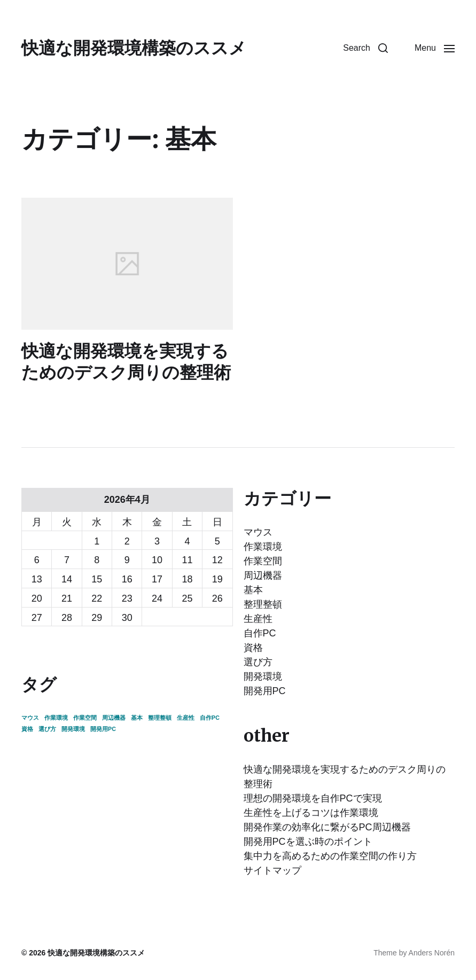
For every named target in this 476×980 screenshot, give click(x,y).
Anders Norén (432, 953)
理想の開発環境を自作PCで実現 (313, 798)
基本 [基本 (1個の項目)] (137, 718)
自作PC (260, 633)
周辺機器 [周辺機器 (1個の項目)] (114, 718)
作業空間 (263, 561)
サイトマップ (272, 870)
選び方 (258, 662)
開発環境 (263, 676)
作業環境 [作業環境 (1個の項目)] (56, 718)
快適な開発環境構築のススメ (134, 48)
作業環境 (263, 547)
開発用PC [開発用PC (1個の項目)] (103, 729)
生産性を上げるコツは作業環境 (311, 813)
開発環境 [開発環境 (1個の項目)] (73, 729)
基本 (253, 590)
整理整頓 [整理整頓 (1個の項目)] (160, 718)
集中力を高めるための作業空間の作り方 (330, 856)
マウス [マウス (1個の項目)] (30, 718)
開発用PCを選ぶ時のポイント (308, 842)
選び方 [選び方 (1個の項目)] (47, 729)
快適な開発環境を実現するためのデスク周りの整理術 (126, 362)
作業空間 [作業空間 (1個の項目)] (85, 718)
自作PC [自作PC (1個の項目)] (210, 718)
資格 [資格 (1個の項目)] (27, 729)
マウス (258, 532)
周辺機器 (263, 575)
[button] (365, 48)
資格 (253, 648)
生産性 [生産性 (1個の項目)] (186, 718)
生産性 (258, 619)
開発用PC (265, 691)
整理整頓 (263, 604)
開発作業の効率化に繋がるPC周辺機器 (327, 827)
